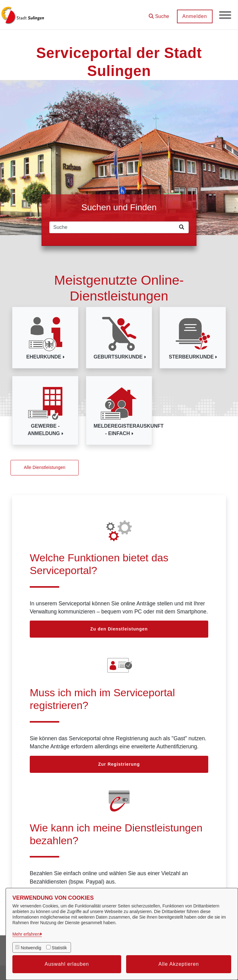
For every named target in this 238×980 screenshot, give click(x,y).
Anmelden (194, 16)
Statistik (59, 948)
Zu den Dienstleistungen (119, 629)
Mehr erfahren (26, 934)
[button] (159, 14)
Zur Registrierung (119, 764)
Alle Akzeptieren (179, 964)
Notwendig (31, 948)
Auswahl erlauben (67, 964)
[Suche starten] (183, 227)
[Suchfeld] (113, 227)
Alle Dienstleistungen (45, 467)
